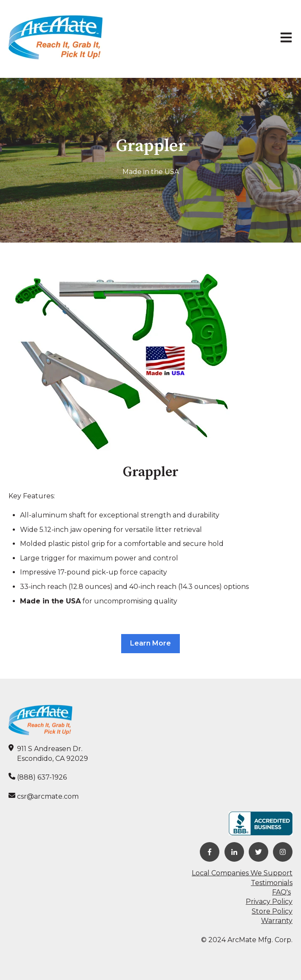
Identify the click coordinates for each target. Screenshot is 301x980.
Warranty (277, 921)
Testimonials (272, 883)
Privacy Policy (269, 901)
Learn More (150, 643)
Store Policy (272, 911)
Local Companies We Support (242, 873)
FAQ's (281, 892)
